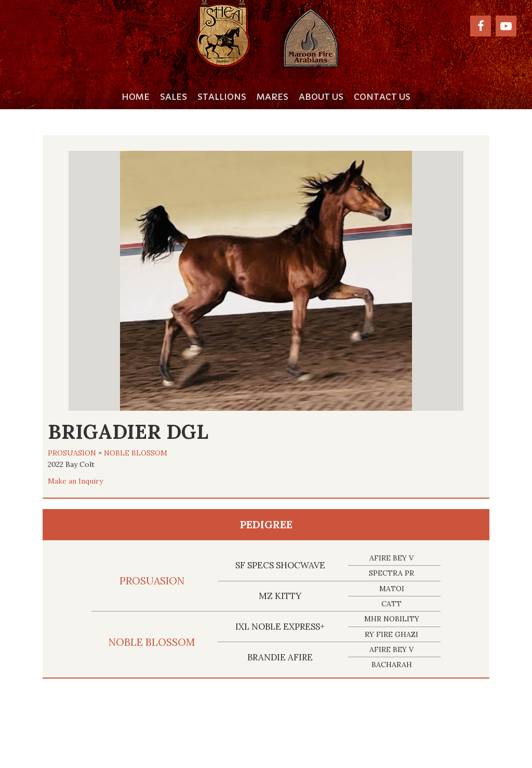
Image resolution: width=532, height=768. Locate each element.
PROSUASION (72, 453)
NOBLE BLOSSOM (136, 453)
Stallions (222, 97)
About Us (321, 97)
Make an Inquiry (75, 481)
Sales (174, 97)
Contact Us (382, 97)
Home (136, 97)
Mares (272, 97)
